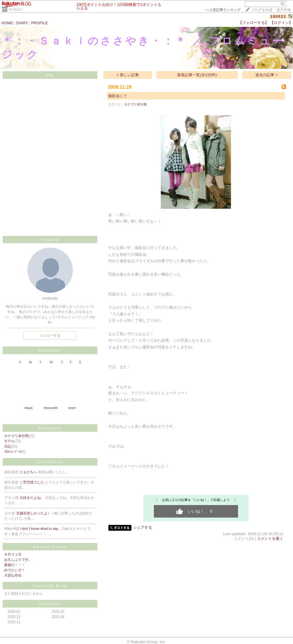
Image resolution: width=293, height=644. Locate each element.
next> (72, 408)
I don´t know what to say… (41, 529)
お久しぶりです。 (18, 560)
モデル (9, 441)
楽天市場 (284, 10)
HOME (7, 23)
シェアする (143, 527)
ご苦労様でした (32, 482)
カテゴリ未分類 (16, 436)
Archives (50, 604)
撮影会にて (118, 96)
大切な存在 (13, 575)
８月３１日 (13, 554)
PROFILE (40, 23)
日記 (8, 446)
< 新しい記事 (128, 75)
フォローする (50, 335)
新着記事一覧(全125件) (197, 75)
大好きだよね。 (32, 498)
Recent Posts (50, 547)
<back (28, 408)
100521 (278, 16)
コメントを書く (270, 538)
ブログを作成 (262, 10)
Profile (50, 240)
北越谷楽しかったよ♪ (33, 513)
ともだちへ (29, 472)
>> (223, 10)
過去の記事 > (267, 75)
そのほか (15, 9)
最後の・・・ (15, 565)
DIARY (22, 23)
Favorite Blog (50, 586)
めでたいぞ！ (15, 570)
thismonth (51, 408)
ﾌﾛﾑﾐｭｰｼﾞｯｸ (13, 452)
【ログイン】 (281, 23)
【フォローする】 (254, 23)
